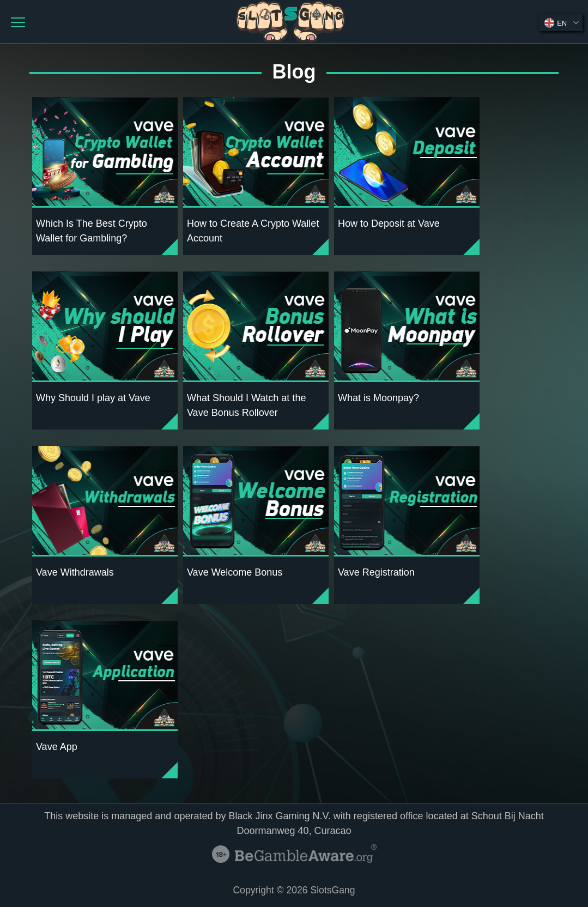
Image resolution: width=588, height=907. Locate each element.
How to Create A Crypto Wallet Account (253, 231)
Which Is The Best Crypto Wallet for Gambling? (92, 231)
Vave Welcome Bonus (235, 572)
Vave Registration (376, 572)
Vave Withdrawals (75, 572)
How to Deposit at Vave (389, 223)
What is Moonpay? (378, 398)
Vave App (57, 747)
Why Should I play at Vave (93, 398)
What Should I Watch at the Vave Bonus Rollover (246, 405)
